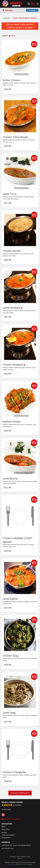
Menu (3, 827)
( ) (33, 4)
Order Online (5, 829)
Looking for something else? (20, 793)
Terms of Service (24, 864)
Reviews (4, 832)
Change (32, 10)
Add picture (34, 44)
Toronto (8, 10)
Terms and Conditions (8, 835)
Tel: (8, 848)
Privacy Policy (6, 838)
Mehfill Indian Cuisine (12, 802)
